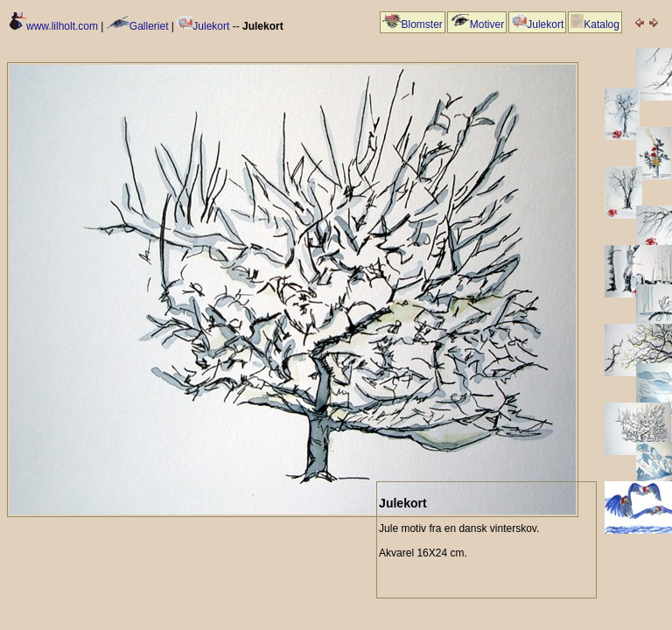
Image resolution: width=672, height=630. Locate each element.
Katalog (595, 24)
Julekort (203, 26)
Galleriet (138, 26)
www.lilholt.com (54, 26)
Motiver (477, 24)
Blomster (413, 24)
